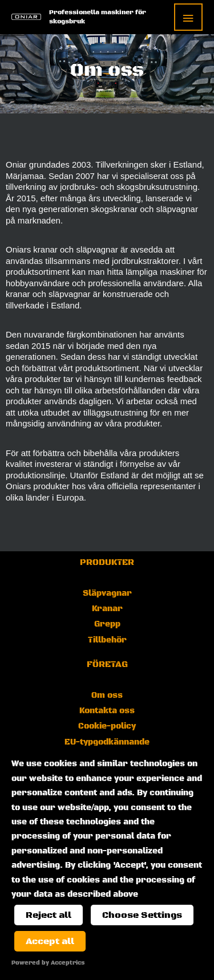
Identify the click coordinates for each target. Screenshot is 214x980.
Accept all (50, 941)
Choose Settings (142, 915)
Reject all (49, 915)
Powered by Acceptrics (48, 963)
